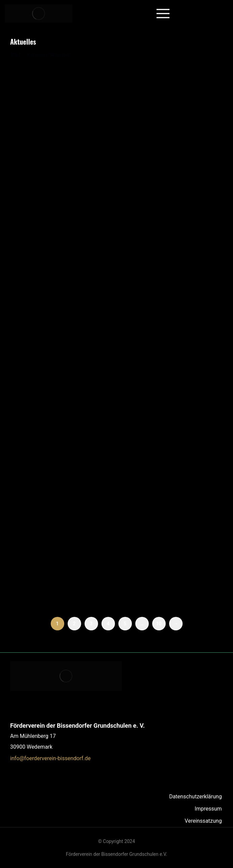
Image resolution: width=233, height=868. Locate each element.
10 (159, 624)
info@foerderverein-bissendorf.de (50, 758)
